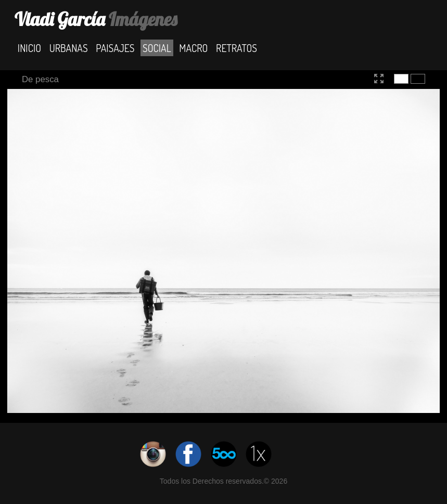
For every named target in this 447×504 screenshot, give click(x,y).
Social (157, 48)
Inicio (29, 48)
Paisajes (115, 48)
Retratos (237, 48)
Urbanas (69, 48)
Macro (193, 48)
